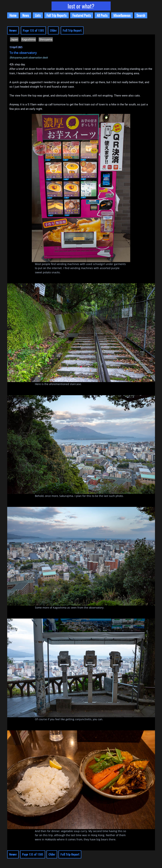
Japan (14, 39)
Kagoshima (29, 39)
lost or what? (81, 6)
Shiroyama (46, 39)
